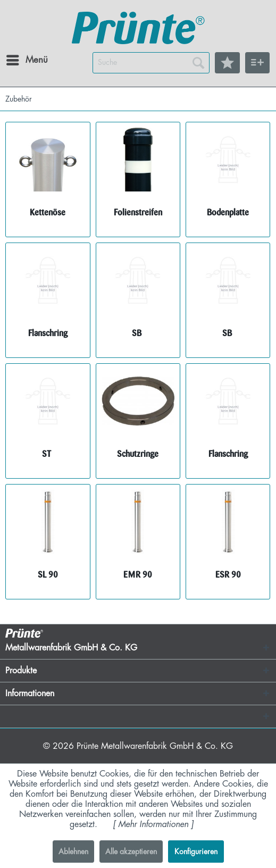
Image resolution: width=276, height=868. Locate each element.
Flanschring (48, 333)
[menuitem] (15, 60)
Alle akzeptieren (131, 852)
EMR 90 (138, 575)
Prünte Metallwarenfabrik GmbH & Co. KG (155, 746)
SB (138, 333)
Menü (19, 58)
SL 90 (48, 575)
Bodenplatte (228, 212)
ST (48, 454)
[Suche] (151, 63)
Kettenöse (48, 212)
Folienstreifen (138, 212)
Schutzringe (138, 454)
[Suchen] (198, 63)
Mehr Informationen (153, 824)
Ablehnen (73, 852)
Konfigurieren (196, 852)
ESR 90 (228, 575)
